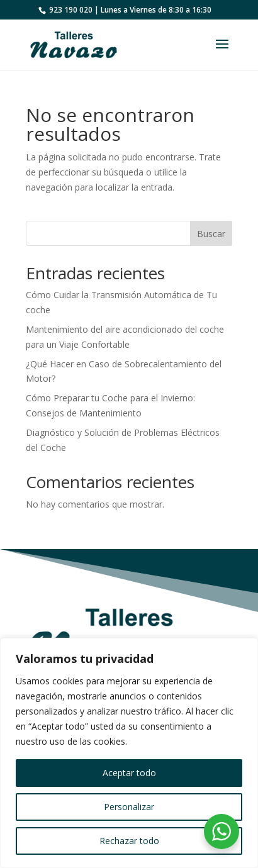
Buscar (211, 234)
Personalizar (129, 807)
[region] (129, 753)
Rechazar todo (129, 841)
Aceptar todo (129, 773)
